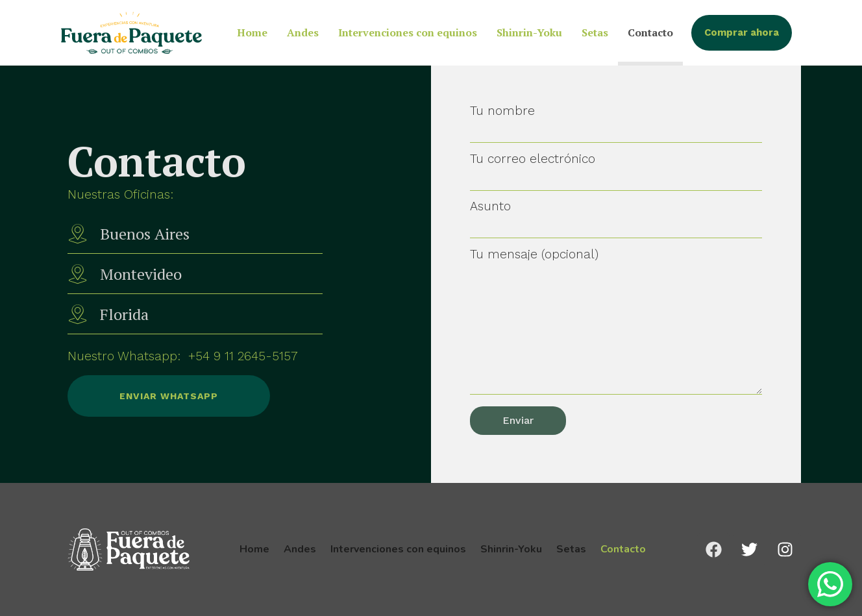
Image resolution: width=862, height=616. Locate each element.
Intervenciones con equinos (408, 32)
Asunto (616, 216)
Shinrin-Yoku (529, 32)
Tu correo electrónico (616, 169)
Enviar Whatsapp (143, 396)
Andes (303, 32)
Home (252, 32)
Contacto (650, 32)
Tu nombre (616, 121)
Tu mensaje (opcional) (616, 322)
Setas (595, 32)
